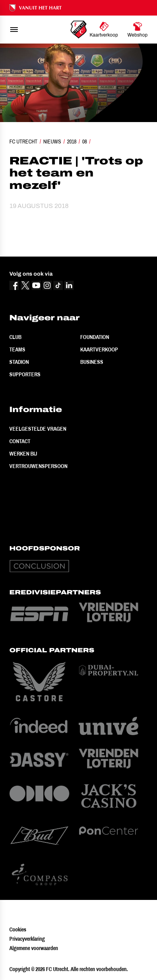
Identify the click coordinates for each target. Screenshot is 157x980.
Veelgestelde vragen (38, 429)
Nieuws (52, 141)
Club (15, 337)
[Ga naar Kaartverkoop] (104, 30)
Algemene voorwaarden (34, 948)
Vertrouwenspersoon (38, 466)
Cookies (18, 929)
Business (92, 362)
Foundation (95, 337)
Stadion (19, 362)
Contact (20, 441)
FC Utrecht (23, 141)
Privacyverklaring (27, 939)
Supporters (25, 374)
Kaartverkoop (99, 349)
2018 (72, 141)
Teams (17, 349)
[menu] (14, 30)
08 (85, 141)
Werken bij (23, 454)
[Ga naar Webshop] (138, 30)
